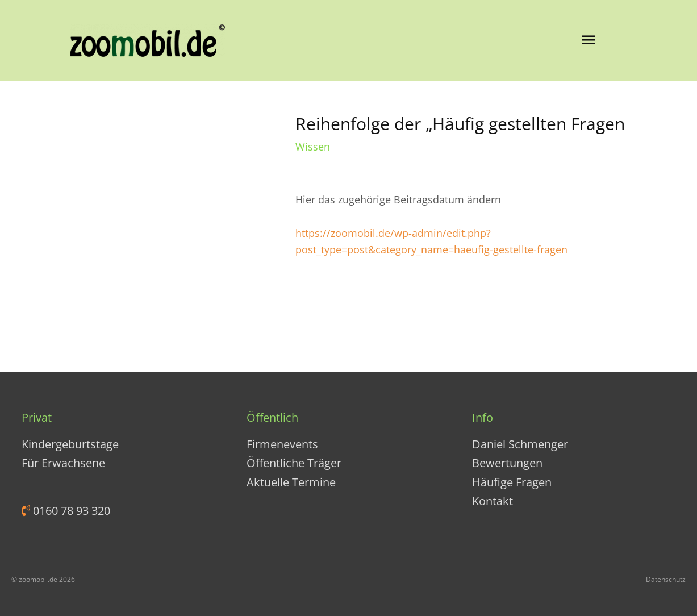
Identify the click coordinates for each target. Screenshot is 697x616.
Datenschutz (666, 579)
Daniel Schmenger (520, 444)
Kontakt (493, 501)
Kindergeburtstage (70, 444)
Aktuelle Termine (291, 482)
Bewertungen (507, 463)
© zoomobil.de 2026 (43, 579)
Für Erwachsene (63, 463)
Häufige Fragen (512, 482)
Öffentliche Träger (294, 463)
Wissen (313, 147)
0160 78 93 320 (70, 511)
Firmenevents (282, 444)
